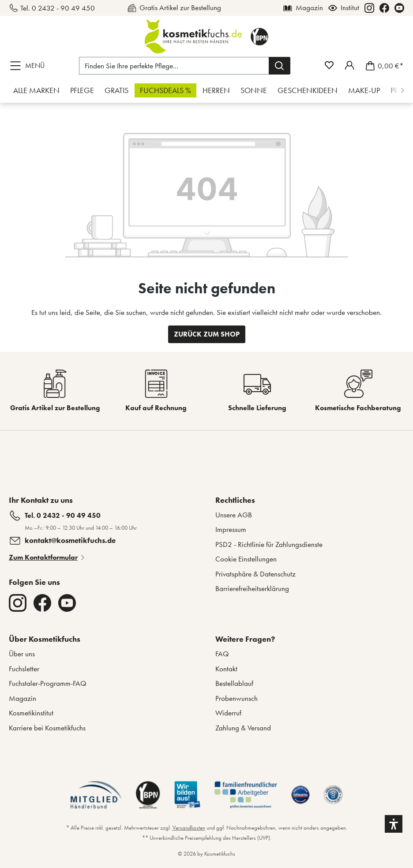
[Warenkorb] (382, 66)
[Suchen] (280, 66)
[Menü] (29, 66)
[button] (394, 824)
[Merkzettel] (329, 65)
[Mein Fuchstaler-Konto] (349, 65)
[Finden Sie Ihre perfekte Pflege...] (174, 66)
